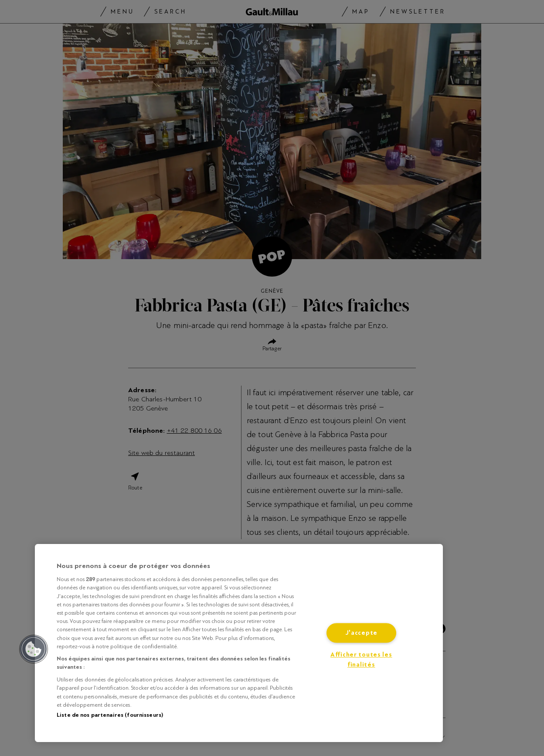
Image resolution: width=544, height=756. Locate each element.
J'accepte (361, 633)
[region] (239, 643)
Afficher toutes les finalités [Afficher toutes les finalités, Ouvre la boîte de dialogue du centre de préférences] (361, 660)
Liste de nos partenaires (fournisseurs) (110, 715)
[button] (34, 649)
